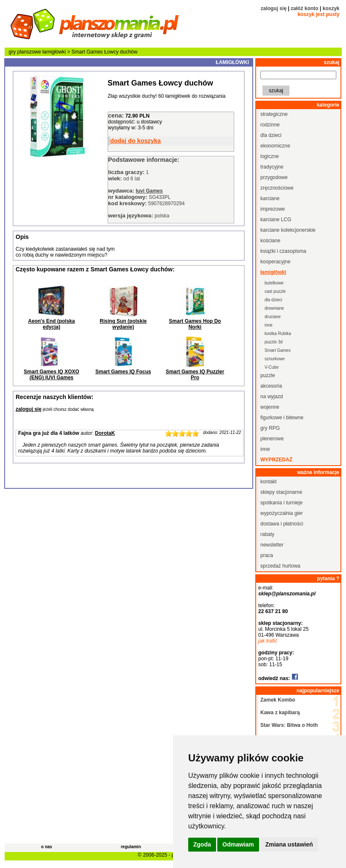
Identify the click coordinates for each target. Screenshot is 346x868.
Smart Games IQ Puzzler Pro (195, 375)
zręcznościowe (277, 188)
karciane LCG (276, 220)
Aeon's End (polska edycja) (52, 324)
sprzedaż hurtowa (280, 566)
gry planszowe (25, 52)
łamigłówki (54, 52)
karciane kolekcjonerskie (288, 230)
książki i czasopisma (283, 251)
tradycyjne (272, 167)
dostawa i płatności (282, 524)
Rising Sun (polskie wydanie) (123, 324)
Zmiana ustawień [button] (289, 844)
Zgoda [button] (202, 844)
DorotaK (105, 433)
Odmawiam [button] (238, 844)
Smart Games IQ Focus (123, 372)
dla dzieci (271, 135)
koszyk (331, 8)
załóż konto (304, 8)
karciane (270, 198)
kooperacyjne (275, 262)
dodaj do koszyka (135, 141)
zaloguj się (274, 8)
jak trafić (268, 641)
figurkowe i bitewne (282, 418)
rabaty (267, 534)
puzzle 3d (274, 342)
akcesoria (271, 386)
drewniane (274, 308)
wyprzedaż (276, 460)
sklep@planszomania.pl (287, 594)
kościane (270, 241)
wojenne (270, 407)
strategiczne (274, 114)
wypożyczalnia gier (282, 513)
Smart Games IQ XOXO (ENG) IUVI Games (51, 375)
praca (267, 555)
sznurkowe (275, 359)
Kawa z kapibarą (280, 713)
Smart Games (278, 350)
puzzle (268, 375)
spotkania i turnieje (281, 503)
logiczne (270, 156)
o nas (46, 847)
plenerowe (272, 439)
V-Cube (272, 367)
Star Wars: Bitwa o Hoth (289, 725)
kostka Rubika (278, 334)
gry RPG (270, 428)
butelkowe (274, 283)
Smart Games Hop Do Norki (195, 324)
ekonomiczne (275, 146)
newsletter (272, 545)
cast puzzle (275, 291)
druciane (273, 317)
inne (269, 325)
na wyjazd (272, 396)
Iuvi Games (149, 191)
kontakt (269, 482)
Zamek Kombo (278, 700)
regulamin (131, 847)
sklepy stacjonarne (281, 492)
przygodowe (274, 177)
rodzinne (270, 125)
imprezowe (273, 209)
